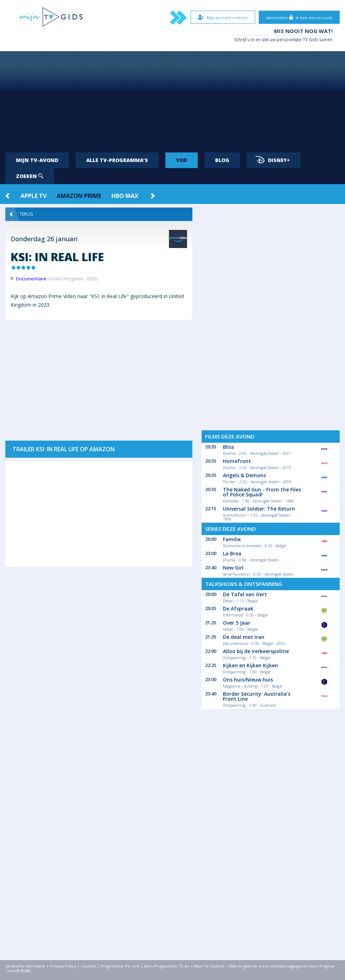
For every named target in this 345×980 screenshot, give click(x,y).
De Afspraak (238, 609)
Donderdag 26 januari (44, 239)
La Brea (232, 553)
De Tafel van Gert (245, 594)
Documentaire (31, 279)
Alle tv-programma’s (117, 160)
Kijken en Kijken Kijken (250, 665)
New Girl (233, 568)
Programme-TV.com (120, 966)
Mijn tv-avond (37, 160)
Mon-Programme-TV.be (167, 966)
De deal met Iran (244, 637)
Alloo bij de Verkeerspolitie (256, 651)
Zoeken (30, 176)
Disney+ (273, 160)
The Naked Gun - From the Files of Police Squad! (262, 492)
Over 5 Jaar (237, 623)
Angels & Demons (244, 475)
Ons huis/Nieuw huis (248, 680)
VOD (182, 160)
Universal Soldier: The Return (259, 509)
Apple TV (34, 196)
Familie (232, 539)
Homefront (237, 461)
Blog (222, 160)
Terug (21, 214)
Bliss (228, 447)
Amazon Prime (79, 196)
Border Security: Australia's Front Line (257, 696)
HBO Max (125, 196)
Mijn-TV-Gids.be (209, 966)
